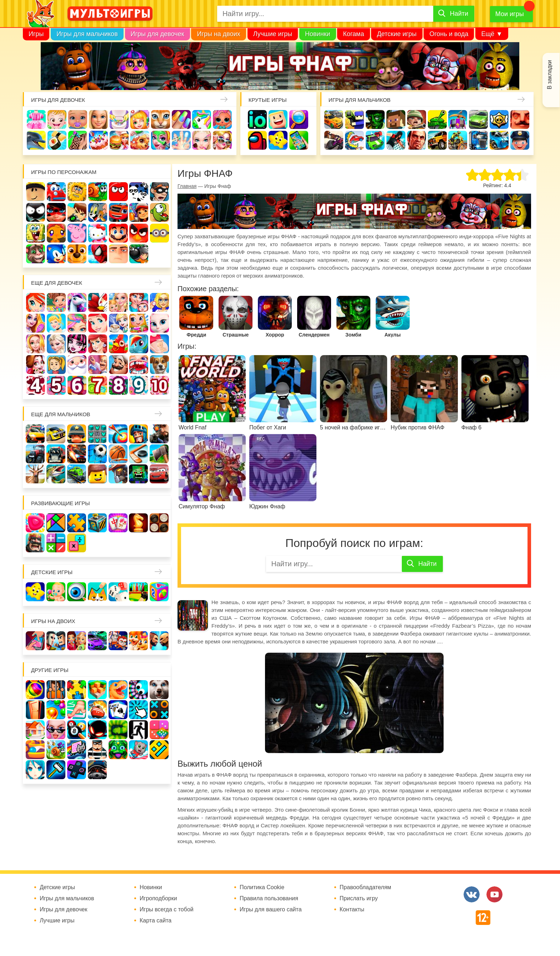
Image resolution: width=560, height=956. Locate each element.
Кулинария (57, 140)
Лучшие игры (273, 34)
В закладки (549, 75)
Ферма (118, 344)
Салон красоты (161, 140)
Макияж (202, 140)
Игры (36, 34)
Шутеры (334, 140)
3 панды (139, 192)
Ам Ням (159, 212)
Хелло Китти (98, 233)
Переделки (98, 365)
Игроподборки (158, 898)
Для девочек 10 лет (159, 385)
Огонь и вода (449, 34)
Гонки (334, 119)
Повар (118, 365)
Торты (98, 140)
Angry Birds (139, 233)
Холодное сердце (56, 344)
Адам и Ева (77, 192)
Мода (222, 140)
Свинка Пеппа (77, 233)
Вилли (56, 192)
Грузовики (478, 140)
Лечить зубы (139, 365)
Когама (353, 34)
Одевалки (36, 119)
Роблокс (36, 192)
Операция (181, 140)
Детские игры (397, 34)
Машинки (375, 140)
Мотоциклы (458, 140)
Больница (159, 302)
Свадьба (36, 344)
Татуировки (78, 140)
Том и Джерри (98, 212)
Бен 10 (77, 212)
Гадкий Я (118, 254)
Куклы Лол (222, 119)
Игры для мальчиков (87, 34)
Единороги (202, 119)
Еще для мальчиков (61, 414)
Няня (118, 302)
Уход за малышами (78, 119)
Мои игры (510, 14)
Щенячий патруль (77, 254)
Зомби (375, 119)
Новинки (318, 34)
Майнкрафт (396, 119)
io (257, 119)
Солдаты (417, 119)
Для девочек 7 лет (98, 385)
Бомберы (139, 254)
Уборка (119, 119)
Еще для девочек (57, 283)
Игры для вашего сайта (271, 910)
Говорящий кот (36, 254)
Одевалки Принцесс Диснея (36, 365)
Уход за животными (140, 140)
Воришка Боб (159, 192)
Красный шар (118, 192)
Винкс (36, 302)
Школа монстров (77, 344)
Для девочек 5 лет (56, 385)
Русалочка (98, 323)
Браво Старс (499, 119)
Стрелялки (354, 119)
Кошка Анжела (159, 323)
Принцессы (56, 323)
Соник (56, 254)
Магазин (139, 323)
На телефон (299, 140)
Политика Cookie (262, 887)
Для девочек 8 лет (118, 385)
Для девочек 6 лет (77, 385)
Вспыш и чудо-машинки (118, 212)
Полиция (520, 140)
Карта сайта (156, 921)
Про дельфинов (36, 140)
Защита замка (458, 119)
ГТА (417, 140)
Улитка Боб (98, 192)
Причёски (36, 323)
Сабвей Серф (139, 212)
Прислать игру (359, 898)
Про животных (159, 365)
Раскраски (98, 302)
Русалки (98, 344)
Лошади (77, 302)
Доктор (140, 119)
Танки (437, 119)
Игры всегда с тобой (167, 910)
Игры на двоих (218, 34)
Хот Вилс (499, 140)
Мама (139, 302)
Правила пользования (269, 898)
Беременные (159, 344)
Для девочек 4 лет (36, 385)
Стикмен (36, 212)
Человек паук (98, 254)
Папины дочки (56, 365)
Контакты (352, 910)
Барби (98, 119)
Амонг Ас (257, 140)
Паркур (396, 140)
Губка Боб (36, 233)
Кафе (118, 323)
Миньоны (159, 233)
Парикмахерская (77, 323)
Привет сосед (520, 119)
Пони (139, 344)
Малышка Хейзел (57, 119)
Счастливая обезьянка (56, 233)
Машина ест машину (354, 140)
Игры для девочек (157, 34)
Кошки (161, 119)
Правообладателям (366, 887)
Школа (56, 302)
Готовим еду (119, 140)
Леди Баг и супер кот (56, 212)
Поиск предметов (299, 119)
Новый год (77, 365)
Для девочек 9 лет (139, 385)
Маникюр (181, 119)
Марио (118, 233)
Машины (478, 119)
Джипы (437, 140)
